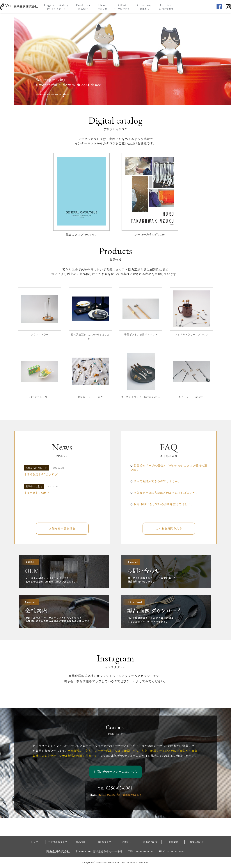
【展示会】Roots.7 (37, 493)
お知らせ (127, 842)
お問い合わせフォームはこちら (115, 772)
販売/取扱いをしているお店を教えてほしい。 (164, 504)
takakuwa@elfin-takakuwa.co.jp (120, 795)
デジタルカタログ (58, 842)
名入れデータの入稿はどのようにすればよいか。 (166, 493)
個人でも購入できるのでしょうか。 (157, 481)
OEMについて (150, 842)
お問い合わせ (197, 842)
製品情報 (81, 842)
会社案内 (173, 842)
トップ (34, 842)
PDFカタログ (104, 842)
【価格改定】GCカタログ (41, 474)
